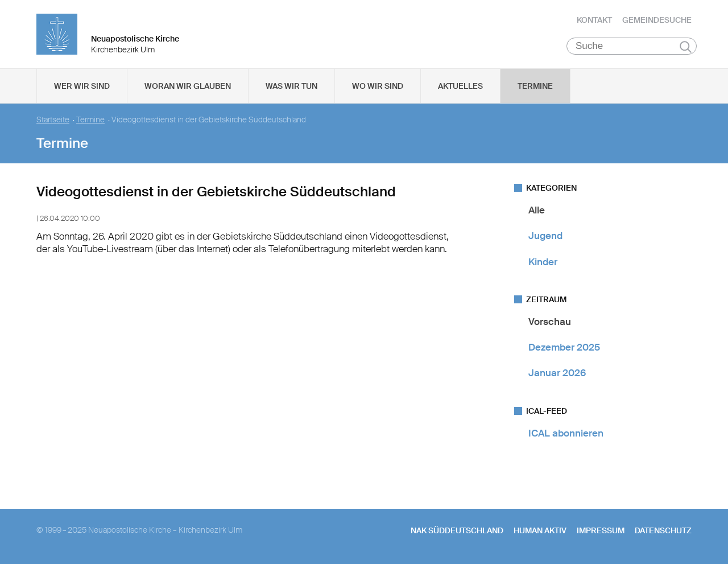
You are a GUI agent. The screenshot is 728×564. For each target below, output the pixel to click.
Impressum (601, 530)
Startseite (53, 120)
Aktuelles (460, 86)
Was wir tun (291, 86)
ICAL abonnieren (566, 433)
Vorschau (550, 322)
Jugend (545, 236)
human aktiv (540, 530)
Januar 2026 (557, 373)
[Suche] (632, 46)
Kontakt (594, 20)
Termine (535, 86)
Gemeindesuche (657, 20)
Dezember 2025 (564, 347)
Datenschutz (663, 530)
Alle (537, 210)
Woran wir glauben (188, 86)
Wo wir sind (378, 86)
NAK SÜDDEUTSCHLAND (457, 530)
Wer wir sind (82, 86)
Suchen (686, 47)
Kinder (543, 262)
